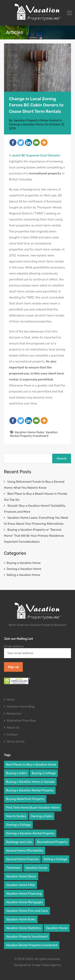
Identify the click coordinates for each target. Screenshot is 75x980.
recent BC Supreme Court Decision (36, 155)
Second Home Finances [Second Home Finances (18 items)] (22, 859)
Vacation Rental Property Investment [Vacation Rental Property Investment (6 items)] (32, 945)
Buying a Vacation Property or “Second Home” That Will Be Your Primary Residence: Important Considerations (34, 536)
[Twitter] (21, 143)
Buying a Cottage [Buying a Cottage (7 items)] (44, 773)
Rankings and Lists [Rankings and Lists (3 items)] (19, 842)
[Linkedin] (28, 143)
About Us (13, 728)
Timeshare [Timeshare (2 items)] (13, 868)
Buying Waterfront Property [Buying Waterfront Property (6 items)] (25, 799)
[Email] (36, 143)
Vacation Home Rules (29, 432)
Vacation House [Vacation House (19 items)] (57, 928)
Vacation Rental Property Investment (34, 434)
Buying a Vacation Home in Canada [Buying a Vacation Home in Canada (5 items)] (30, 782)
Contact (12, 735)
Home (11, 700)
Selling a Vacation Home (23, 575)
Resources (14, 714)
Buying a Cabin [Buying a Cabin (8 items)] (16, 773)
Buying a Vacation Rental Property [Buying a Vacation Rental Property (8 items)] (30, 790)
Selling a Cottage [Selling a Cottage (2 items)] (55, 859)
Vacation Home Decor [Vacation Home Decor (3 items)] (21, 876)
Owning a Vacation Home (26, 124)
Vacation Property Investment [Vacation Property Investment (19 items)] (27, 937)
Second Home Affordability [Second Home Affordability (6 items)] (25, 851)
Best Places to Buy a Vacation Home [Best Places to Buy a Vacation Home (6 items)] (31, 765)
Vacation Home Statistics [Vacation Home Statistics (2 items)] (23, 928)
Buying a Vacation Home (24, 563)
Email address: (37, 651)
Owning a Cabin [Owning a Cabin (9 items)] (42, 816)
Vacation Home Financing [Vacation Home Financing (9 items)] (24, 894)
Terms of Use (16, 742)
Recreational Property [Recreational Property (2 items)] (52, 842)
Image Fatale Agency (46, 965)
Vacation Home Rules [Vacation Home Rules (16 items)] (21, 919)
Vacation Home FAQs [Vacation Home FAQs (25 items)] (20, 885)
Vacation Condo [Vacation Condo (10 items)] (36, 868)
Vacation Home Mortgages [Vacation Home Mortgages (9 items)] (24, 902)
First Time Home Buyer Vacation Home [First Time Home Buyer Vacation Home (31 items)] (33, 808)
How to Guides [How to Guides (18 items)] (16, 816)
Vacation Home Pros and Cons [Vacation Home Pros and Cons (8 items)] (27, 911)
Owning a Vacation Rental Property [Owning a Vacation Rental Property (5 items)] (30, 833)
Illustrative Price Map (21, 721)
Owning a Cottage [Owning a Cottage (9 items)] (18, 825)
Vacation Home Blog (21, 707)
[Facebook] (13, 143)
